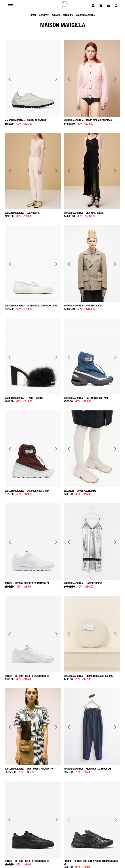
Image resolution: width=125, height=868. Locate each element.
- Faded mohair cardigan (88, 120)
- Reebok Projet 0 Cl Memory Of (27, 583)
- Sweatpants (22, 213)
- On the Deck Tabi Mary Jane (31, 305)
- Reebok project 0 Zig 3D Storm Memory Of (91, 862)
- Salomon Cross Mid (86, 398)
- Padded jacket (83, 305)
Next (56, 78)
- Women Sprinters (25, 120)
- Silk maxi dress (84, 213)
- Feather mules (24, 398)
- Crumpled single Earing (88, 676)
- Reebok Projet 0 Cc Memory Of (27, 676)
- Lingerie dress (83, 583)
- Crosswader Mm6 (80, 491)
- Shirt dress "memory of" (30, 769)
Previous (10, 78)
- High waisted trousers (88, 769)
